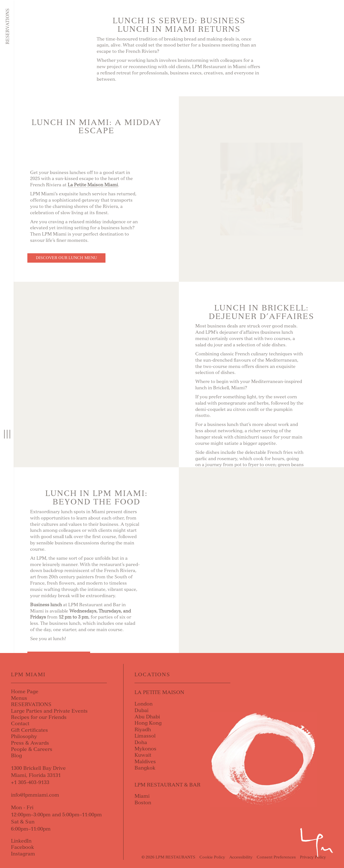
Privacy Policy (313, 857)
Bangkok (145, 768)
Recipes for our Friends (39, 717)
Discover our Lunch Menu (66, 258)
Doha (141, 742)
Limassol (145, 736)
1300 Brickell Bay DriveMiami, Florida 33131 (38, 772)
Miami (142, 796)
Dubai (141, 710)
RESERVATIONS (31, 704)
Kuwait (143, 755)
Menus (19, 698)
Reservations (8, 26)
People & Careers (32, 749)
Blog (16, 756)
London (144, 704)
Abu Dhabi (147, 717)
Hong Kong (148, 723)
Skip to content (37, 25)
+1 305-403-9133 (30, 782)
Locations (152, 675)
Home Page (25, 692)
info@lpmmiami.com (35, 795)
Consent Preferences (276, 857)
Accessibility (241, 857)
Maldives (145, 762)
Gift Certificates (29, 730)
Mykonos (145, 749)
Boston (143, 803)
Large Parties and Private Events (49, 711)
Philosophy (24, 736)
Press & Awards (30, 743)
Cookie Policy (212, 857)
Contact (20, 724)
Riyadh (143, 730)
